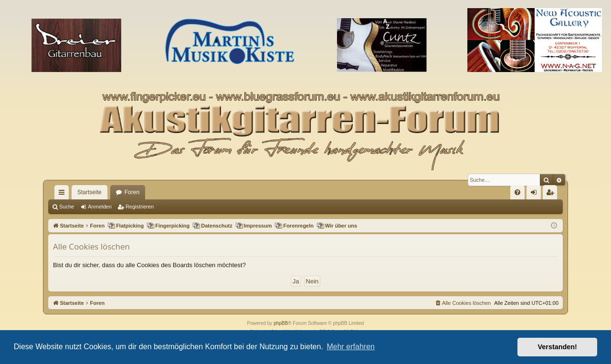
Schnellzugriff (63, 194)
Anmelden (100, 207)
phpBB (281, 323)
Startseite (90, 192)
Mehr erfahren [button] (351, 347)
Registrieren (140, 207)
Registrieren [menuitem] (552, 194)
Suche (67, 207)
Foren (132, 192)
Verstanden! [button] (558, 347)
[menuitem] (517, 192)
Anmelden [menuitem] (536, 194)
